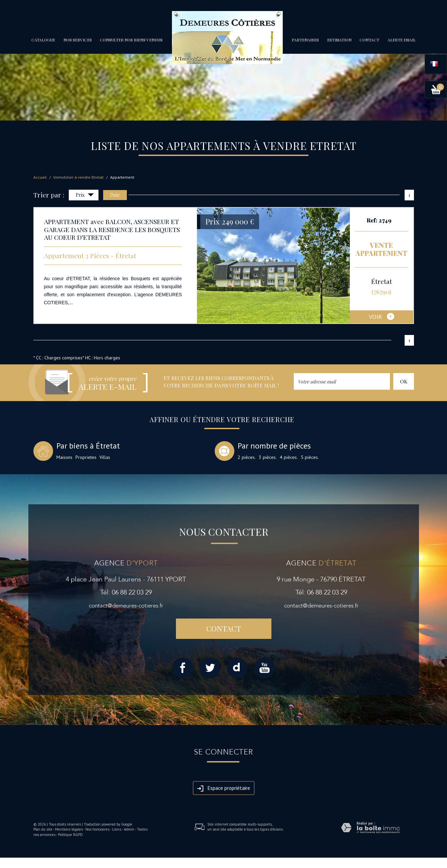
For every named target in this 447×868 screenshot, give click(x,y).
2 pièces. (247, 457)
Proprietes (86, 457)
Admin (129, 829)
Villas (105, 457)
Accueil (40, 177)
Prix (85, 196)
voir (382, 317)
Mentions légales (69, 829)
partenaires (305, 40)
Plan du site (43, 829)
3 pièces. (268, 457)
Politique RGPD (70, 835)
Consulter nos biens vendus (131, 40)
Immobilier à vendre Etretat (78, 177)
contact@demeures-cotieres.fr (126, 606)
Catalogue (43, 40)
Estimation (339, 40)
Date (115, 195)
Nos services (78, 40)
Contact (369, 40)
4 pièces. (289, 457)
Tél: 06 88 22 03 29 (126, 592)
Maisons (64, 457)
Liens (117, 829)
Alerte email (402, 40)
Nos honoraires (97, 829)
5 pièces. (310, 457)
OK (404, 381)
